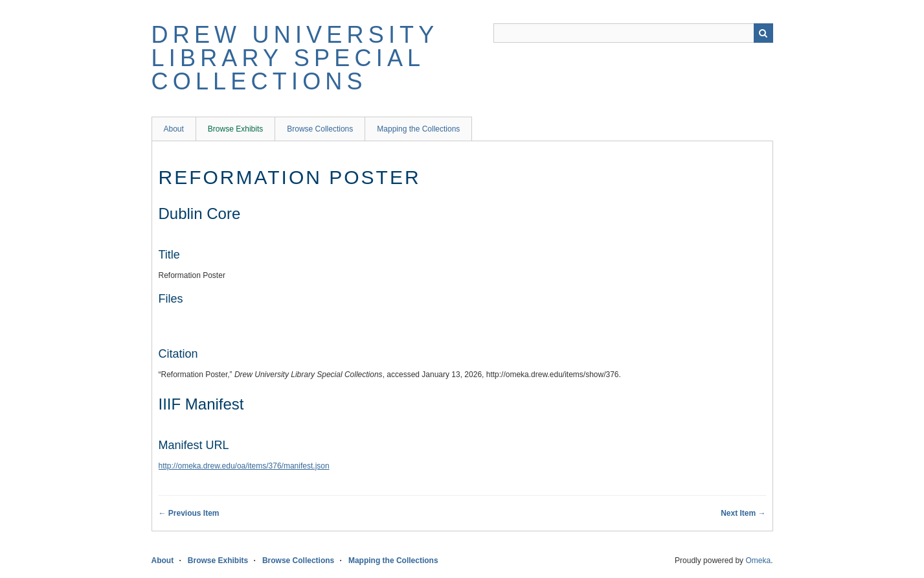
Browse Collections (320, 129)
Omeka (758, 561)
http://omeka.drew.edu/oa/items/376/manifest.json (244, 466)
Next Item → (743, 513)
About (174, 129)
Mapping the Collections (418, 129)
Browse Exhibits (235, 129)
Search (763, 33)
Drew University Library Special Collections (295, 58)
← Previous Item (189, 513)
